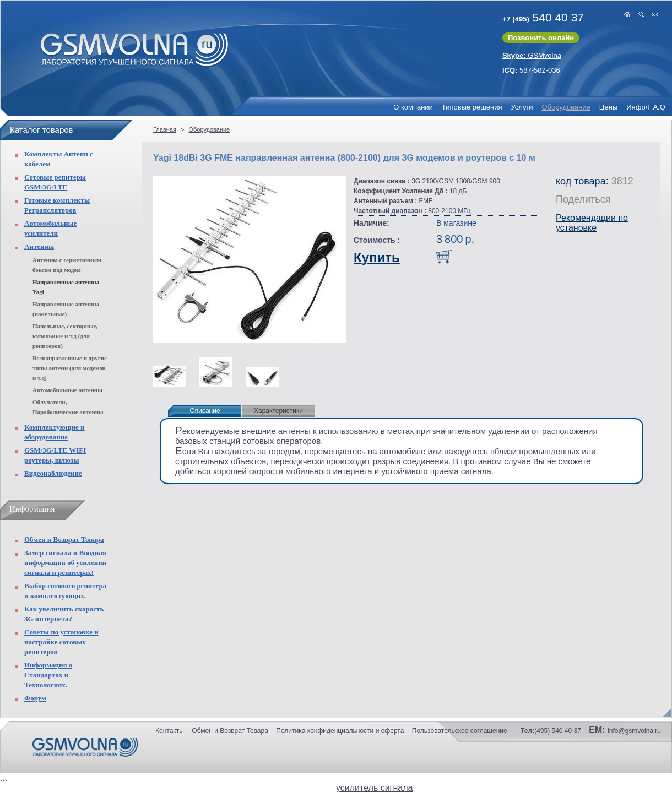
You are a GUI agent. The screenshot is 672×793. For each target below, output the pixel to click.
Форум (35, 698)
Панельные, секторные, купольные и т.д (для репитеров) (65, 336)
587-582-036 (531, 70)
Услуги (522, 107)
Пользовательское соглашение (460, 731)
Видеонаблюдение (53, 473)
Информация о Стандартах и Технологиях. (48, 675)
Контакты (170, 731)
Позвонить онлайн (541, 38)
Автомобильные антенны (67, 390)
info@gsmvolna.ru (634, 731)
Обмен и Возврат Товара (64, 539)
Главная (165, 129)
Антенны (39, 246)
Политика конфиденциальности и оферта (340, 731)
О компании (413, 107)
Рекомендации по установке (592, 223)
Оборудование (566, 107)
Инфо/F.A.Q (646, 107)
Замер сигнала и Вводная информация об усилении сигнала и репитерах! (65, 563)
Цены (608, 107)
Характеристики (278, 411)
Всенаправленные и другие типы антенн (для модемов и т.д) (70, 368)
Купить (377, 257)
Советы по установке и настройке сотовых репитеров (61, 642)
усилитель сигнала (374, 788)
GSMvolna (532, 55)
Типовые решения (472, 107)
